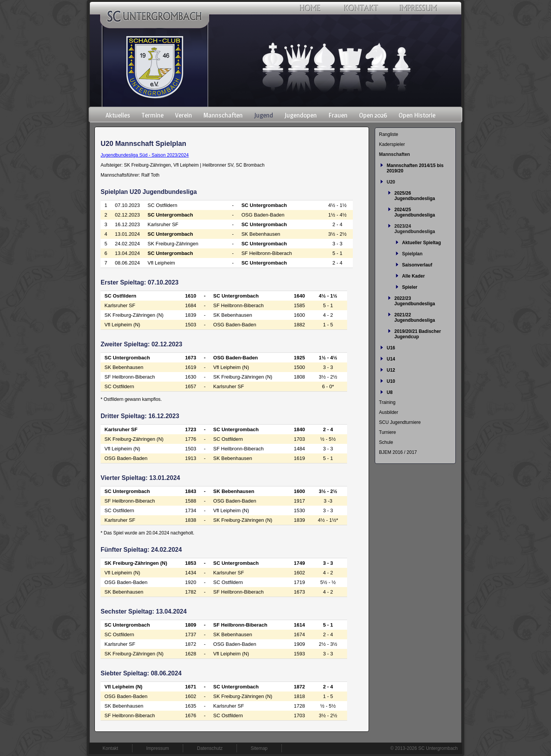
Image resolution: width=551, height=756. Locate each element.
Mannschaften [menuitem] (223, 115)
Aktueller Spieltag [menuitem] (421, 243)
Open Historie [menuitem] (417, 115)
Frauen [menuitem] (338, 115)
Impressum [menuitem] (158, 748)
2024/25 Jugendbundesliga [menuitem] (415, 212)
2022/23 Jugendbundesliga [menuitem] (415, 301)
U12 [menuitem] (391, 370)
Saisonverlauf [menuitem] (417, 265)
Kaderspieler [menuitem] (392, 144)
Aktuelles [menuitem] (118, 115)
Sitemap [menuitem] (259, 748)
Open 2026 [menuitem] (373, 115)
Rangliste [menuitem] (389, 134)
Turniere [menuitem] (387, 432)
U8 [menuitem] (390, 392)
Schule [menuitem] (386, 442)
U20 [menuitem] (391, 182)
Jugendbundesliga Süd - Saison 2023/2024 (145, 155)
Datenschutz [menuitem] (210, 748)
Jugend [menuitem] (264, 115)
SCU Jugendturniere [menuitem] (400, 422)
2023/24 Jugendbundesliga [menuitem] (415, 229)
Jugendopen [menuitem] (301, 115)
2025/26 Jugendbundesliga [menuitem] (415, 196)
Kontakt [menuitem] (110, 748)
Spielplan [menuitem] (412, 254)
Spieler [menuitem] (410, 287)
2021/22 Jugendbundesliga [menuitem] (415, 318)
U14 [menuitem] (391, 359)
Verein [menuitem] (184, 115)
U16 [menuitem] (391, 348)
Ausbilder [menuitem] (389, 412)
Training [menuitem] (387, 402)
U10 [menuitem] (391, 381)
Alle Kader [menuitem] (413, 276)
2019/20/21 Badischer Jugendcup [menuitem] (418, 334)
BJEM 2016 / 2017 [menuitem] (398, 452)
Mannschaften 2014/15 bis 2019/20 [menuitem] (415, 168)
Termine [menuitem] (153, 115)
